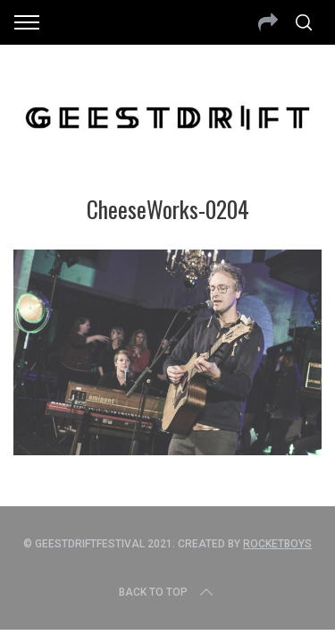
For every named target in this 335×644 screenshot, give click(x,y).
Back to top (167, 592)
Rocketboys (277, 544)
